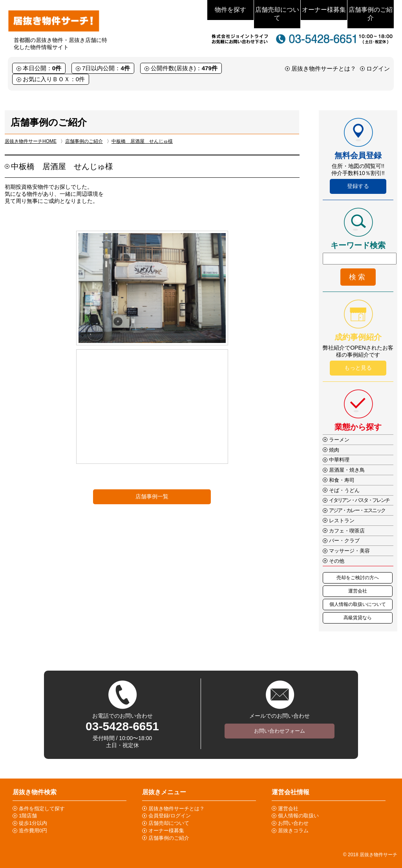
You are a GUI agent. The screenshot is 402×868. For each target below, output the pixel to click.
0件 (57, 68)
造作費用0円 (33, 831)
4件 (125, 68)
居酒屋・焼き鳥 (347, 470)
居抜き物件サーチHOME (31, 141)
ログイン (378, 68)
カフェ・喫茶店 (347, 531)
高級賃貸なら (358, 618)
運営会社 (358, 591)
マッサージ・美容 (349, 551)
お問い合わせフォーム (280, 731)
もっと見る (358, 368)
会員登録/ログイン (170, 816)
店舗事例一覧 (152, 496)
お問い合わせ (293, 823)
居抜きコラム (293, 831)
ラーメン (339, 440)
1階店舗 (28, 816)
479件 (210, 68)
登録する (358, 186)
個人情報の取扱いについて (358, 604)
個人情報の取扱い (298, 816)
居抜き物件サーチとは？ (324, 68)
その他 (337, 561)
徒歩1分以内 (33, 823)
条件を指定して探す (42, 809)
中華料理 (339, 460)
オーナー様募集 (324, 10)
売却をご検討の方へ (358, 578)
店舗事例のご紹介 (371, 14)
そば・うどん (344, 490)
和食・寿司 (342, 480)
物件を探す (230, 10)
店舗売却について (277, 14)
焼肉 (334, 450)
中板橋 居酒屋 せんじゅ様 (142, 141)
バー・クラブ (344, 541)
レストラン (342, 521)
